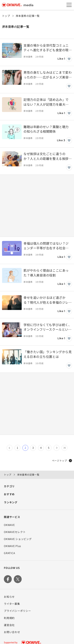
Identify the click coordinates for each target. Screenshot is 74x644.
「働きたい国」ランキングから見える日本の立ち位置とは (48, 354)
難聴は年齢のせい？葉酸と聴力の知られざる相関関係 (46, 129)
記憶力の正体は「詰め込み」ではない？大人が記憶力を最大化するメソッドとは (46, 102)
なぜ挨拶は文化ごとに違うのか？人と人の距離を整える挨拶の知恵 (48, 156)
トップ (6, 16)
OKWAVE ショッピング (18, 539)
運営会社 (9, 625)
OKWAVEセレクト (15, 532)
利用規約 (9, 618)
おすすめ (9, 494)
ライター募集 (12, 604)
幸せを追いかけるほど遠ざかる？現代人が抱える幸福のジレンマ (48, 300)
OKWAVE (9, 525)
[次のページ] (57, 448)
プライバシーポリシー (17, 611)
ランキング (11, 502)
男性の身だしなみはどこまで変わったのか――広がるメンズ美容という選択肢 (48, 75)
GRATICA (9, 553)
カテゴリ (9, 486)
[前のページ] (10, 448)
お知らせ (9, 597)
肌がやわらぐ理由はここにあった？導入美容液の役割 (46, 273)
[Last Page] (64, 448)
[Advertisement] (37, 206)
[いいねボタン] (69, 59)
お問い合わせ (12, 632)
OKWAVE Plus (12, 546)
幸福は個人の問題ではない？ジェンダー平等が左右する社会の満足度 (46, 246)
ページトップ (62, 461)
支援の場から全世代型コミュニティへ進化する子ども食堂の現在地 (48, 48)
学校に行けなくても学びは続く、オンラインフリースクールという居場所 (47, 327)
